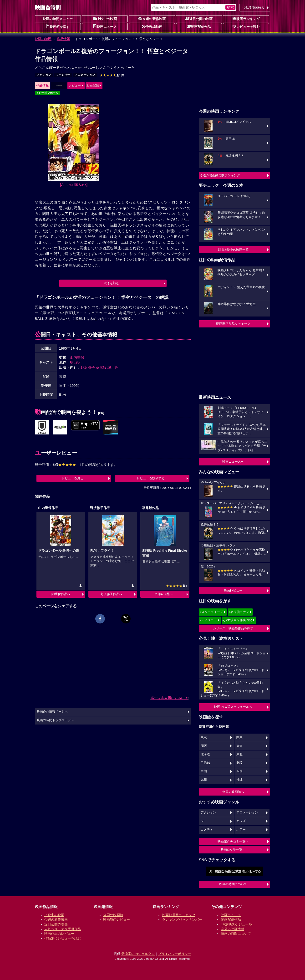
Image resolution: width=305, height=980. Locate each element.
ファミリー (63, 75)
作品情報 (63, 39)
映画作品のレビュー (59, 934)
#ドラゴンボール (48, 93)
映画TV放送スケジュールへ (233, 707)
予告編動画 (152, 26)
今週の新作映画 (152, 19)
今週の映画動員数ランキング (220, 175)
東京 (204, 737)
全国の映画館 (113, 915)
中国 (204, 771)
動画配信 (93, 85)
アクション (44, 75)
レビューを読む (246, 26)
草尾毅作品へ (163, 594)
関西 (204, 746)
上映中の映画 (105, 19)
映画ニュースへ (233, 462)
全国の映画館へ (233, 792)
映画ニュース (105, 26)
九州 (204, 780)
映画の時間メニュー (58, 19)
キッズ (241, 821)
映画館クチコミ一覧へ (233, 841)
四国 (239, 771)
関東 (239, 737)
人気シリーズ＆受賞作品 (63, 929)
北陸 (239, 763)
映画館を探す (58, 26)
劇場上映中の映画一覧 (233, 250)
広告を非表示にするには (169, 698)
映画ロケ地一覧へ (233, 850)
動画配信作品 (199, 26)
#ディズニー (208, 620)
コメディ (207, 830)
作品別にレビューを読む (63, 938)
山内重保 (77, 357)
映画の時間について (233, 884)
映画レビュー (233, 590)
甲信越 (205, 763)
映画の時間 (43, 39)
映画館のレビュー (117, 919)
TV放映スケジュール (236, 924)
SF (203, 821)
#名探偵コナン (239, 612)
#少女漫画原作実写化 (237, 620)
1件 (112, 75)
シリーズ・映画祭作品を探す (233, 628)
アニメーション (85, 75)
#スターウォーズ (211, 612)
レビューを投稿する (151, 478)
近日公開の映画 (199, 19)
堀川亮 (113, 367)
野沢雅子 (88, 367)
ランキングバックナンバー (182, 919)
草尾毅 (101, 367)
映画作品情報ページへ (52, 712)
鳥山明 (75, 362)
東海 (239, 746)
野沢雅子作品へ (111, 594)
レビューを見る (73, 478)
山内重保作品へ (59, 594)
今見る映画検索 (253, 8)
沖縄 (239, 780)
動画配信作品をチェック (233, 324)
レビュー (75, 85)
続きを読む (112, 283)
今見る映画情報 (233, 929)
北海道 (205, 754)
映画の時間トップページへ (55, 720)
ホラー (241, 830)
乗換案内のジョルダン (138, 954)
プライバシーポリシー (175, 954)
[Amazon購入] (74, 185)
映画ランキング (246, 19)
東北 (239, 754)
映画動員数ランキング (179, 915)
